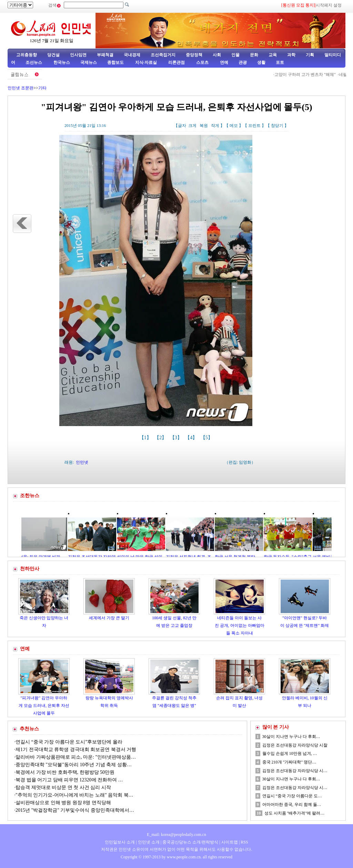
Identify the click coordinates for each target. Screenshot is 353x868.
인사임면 (78, 55)
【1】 (146, 438)
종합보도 (115, 62)
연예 (224, 62)
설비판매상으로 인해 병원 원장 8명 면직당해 (63, 803)
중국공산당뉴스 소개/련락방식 (190, 842)
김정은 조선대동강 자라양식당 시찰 (295, 745)
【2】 (161, 438)
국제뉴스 (89, 62)
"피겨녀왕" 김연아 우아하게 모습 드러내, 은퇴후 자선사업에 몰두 (44, 705)
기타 (42, 88)
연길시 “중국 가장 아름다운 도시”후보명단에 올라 (69, 742)
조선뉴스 (34, 62)
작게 (215, 126)
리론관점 (176, 62)
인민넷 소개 (148, 842)
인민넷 (82, 462)
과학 (291, 55)
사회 (217, 55)
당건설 (53, 55)
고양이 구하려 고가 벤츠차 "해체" (307, 75)
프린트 (254, 126)
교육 (273, 55)
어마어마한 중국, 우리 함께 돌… (292, 805)
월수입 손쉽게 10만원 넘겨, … (290, 753)
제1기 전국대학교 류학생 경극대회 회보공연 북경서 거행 (76, 749)
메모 (234, 126)
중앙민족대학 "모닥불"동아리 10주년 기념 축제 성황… (74, 765)
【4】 (192, 438)
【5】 (207, 438)
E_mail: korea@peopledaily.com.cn (176, 835)
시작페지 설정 (329, 5)
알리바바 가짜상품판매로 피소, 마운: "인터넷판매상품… (76, 757)
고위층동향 (27, 55)
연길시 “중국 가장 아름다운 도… (292, 796)
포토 (280, 62)
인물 (235, 55)
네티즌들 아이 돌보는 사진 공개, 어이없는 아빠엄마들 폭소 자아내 (240, 625)
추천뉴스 (29, 729)
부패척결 (105, 55)
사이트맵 (230, 842)
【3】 (177, 438)
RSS (244, 842)
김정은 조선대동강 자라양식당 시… (295, 771)
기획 (310, 55)
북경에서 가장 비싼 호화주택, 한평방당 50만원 (65, 772)
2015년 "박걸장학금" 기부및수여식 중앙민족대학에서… (75, 810)
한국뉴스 (62, 62)
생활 (261, 62)
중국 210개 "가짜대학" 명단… (289, 762)
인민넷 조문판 (21, 88)
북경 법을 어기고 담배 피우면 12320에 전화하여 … (69, 780)
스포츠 (202, 62)
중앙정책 (194, 55)
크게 (192, 126)
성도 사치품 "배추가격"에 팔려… (295, 813)
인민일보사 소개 (120, 842)
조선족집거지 (163, 55)
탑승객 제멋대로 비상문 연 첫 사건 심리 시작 (63, 787)
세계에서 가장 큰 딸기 (109, 618)
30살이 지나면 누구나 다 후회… (291, 737)
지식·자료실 (147, 62)
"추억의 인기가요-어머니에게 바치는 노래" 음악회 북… (74, 795)
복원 (204, 126)
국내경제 (132, 55)
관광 (243, 62)
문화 (254, 55)
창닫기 (277, 126)
